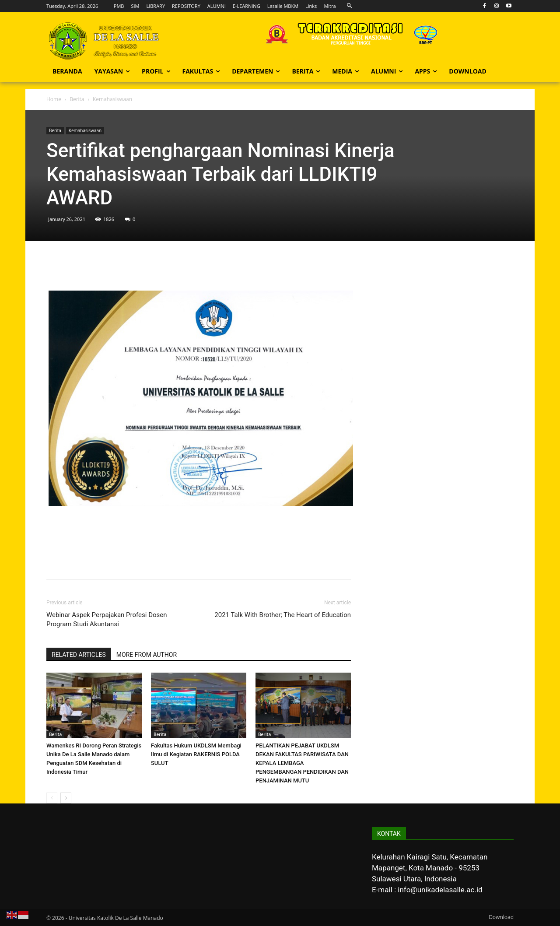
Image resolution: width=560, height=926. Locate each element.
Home (54, 99)
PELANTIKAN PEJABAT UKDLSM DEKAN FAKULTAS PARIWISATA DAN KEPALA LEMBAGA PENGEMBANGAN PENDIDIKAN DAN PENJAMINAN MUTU (302, 763)
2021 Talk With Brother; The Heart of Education (283, 615)
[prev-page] (52, 798)
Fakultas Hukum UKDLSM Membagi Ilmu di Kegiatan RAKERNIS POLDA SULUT (196, 754)
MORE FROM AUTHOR (147, 655)
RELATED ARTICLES (79, 655)
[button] (350, 6)
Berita (77, 99)
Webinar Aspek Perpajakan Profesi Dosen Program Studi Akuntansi (107, 619)
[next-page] (66, 798)
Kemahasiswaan (85, 130)
